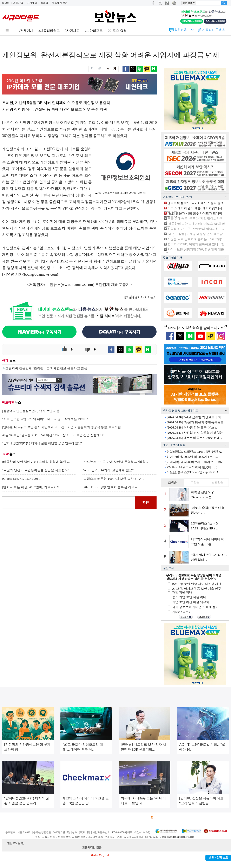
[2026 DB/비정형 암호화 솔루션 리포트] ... (112, 487)
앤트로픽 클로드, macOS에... (194, 438)
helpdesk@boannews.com (181, 837)
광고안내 (22, 818)
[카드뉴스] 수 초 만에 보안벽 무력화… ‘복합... (115, 462)
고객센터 (113, 818)
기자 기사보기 (141, 297)
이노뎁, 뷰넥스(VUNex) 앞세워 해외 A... (194, 472)
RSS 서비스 (160, 818)
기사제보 (32, 3)
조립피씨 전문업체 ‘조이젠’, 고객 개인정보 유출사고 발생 (46, 368)
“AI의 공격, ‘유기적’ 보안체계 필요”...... (111, 470)
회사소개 (7, 818)
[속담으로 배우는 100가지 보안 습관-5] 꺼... (113, 479)
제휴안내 (127, 818)
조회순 (172, 482)
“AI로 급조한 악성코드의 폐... (195, 417)
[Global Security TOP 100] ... (22, 479)
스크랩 (44, 3)
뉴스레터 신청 (60, 3)
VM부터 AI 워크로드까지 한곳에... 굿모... (195, 467)
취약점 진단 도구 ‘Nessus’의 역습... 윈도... (196, 229)
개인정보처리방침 (56, 818)
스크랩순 (217, 482)
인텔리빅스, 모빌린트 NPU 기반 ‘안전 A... (195, 452)
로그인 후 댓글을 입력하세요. (68, 503)
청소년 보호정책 (80, 818)
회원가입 (18, 3)
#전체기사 (26, 31)
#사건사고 (72, 31)
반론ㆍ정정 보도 (218, 858)
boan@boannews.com (41, 274)
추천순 (195, 482)
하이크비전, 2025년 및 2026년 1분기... (192, 457)
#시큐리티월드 (49, 31)
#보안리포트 (94, 31)
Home (6, 44)
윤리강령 (99, 818)
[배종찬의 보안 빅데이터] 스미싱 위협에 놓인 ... (36, 462)
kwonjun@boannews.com (117, 848)
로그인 (6, 3)
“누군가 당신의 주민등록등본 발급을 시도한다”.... (37, 470)
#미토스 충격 (117, 31)
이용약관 (36, 818)
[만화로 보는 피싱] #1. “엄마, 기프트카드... (32, 487)
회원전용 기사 (184, 30)
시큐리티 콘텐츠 (214, 30)
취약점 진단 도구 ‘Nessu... (192, 428)
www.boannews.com (78, 285)
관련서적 (142, 818)
